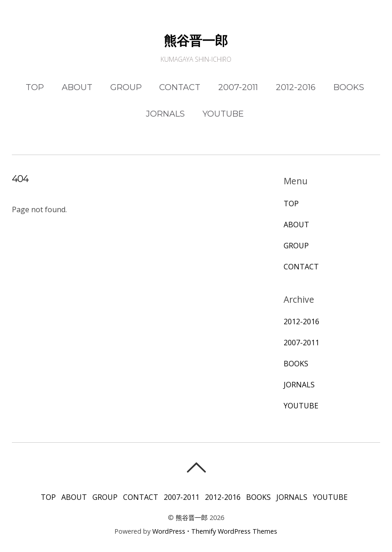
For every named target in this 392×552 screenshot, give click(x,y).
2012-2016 (296, 87)
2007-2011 (238, 87)
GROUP (126, 87)
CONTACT (180, 87)
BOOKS (349, 87)
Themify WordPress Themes (234, 531)
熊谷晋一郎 (192, 517)
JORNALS (165, 114)
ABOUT (77, 87)
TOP (35, 87)
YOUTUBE (223, 114)
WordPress (169, 531)
